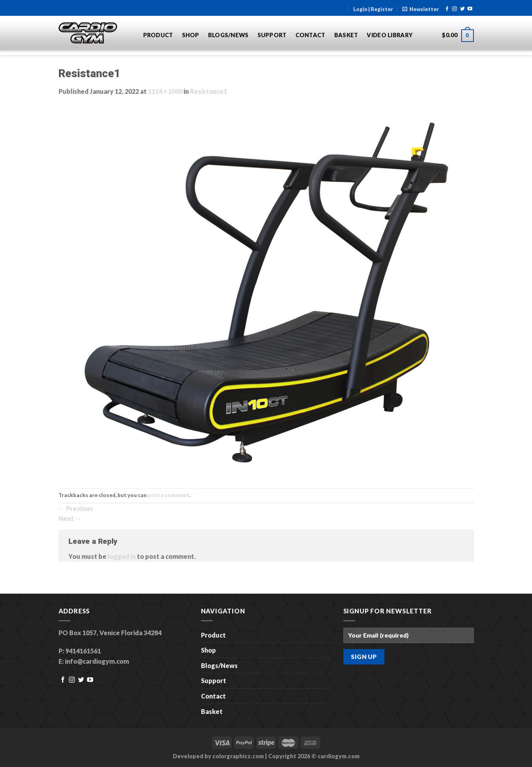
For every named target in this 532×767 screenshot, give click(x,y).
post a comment (168, 495)
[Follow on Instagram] (454, 9)
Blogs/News (228, 35)
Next (70, 518)
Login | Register (373, 9)
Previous (76, 508)
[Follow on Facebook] (447, 9)
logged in (122, 556)
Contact (310, 35)
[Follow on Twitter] (462, 9)
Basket (346, 35)
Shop (191, 35)
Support (272, 35)
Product (158, 35)
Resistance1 (208, 91)
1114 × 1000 (165, 91)
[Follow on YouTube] (470, 9)
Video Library (390, 35)
